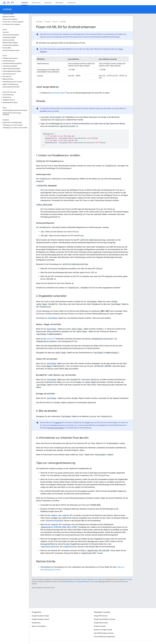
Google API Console (101, 616)
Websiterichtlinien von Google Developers (76, 582)
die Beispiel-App (58, 93)
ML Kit (10, 3)
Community (71, 3)
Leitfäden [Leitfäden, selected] (24, 3)
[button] (14, 22)
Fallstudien (59, 3)
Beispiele (48, 3)
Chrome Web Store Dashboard (104, 637)
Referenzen (36, 3)
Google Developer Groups (40, 616)
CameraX (50, 339)
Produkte (48, 22)
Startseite (39, 22)
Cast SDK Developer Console (104, 633)
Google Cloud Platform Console (105, 619)
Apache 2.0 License (126, 579)
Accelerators (36, 623)
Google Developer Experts (41, 619)
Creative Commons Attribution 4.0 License (88, 579)
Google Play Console (101, 623)
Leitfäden (7, 9)
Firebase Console (100, 626)
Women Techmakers (39, 626)
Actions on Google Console (103, 630)
